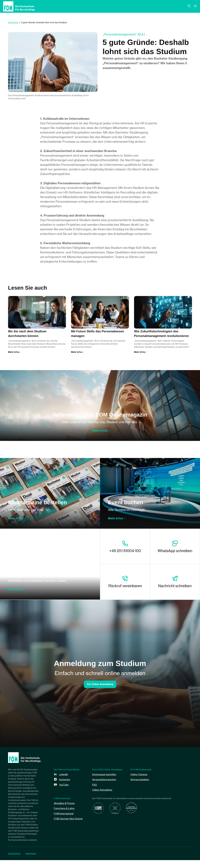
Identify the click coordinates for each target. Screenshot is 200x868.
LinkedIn (64, 782)
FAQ (95, 792)
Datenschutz (14, 861)
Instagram (65, 787)
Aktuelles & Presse (65, 811)
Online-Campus (140, 782)
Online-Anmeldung (103, 798)
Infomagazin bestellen (105, 782)
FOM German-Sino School (70, 826)
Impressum (32, 861)
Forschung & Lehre (65, 816)
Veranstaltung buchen (105, 787)
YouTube (64, 792)
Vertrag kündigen (141, 787)
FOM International (65, 821)
